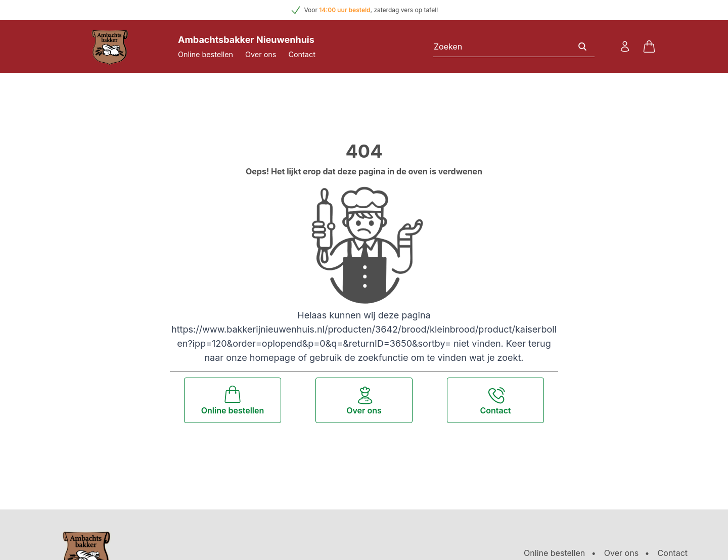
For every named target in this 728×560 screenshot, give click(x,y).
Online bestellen (206, 54)
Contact (302, 54)
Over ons (261, 54)
